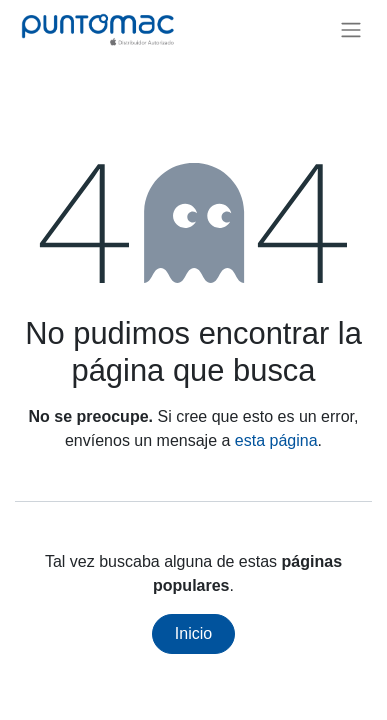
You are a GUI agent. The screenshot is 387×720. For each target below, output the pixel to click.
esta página (276, 440)
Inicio (193, 633)
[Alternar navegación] (351, 29)
